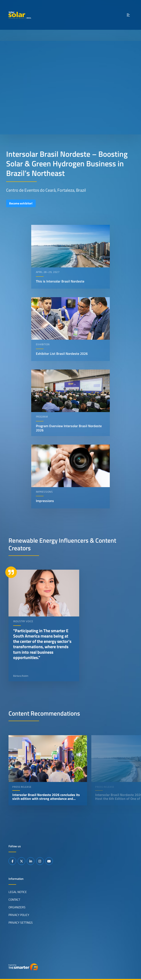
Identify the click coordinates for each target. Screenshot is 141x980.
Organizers (17, 907)
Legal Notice (18, 892)
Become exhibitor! (21, 203)
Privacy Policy (19, 915)
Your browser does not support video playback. (70, 88)
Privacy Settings (21, 922)
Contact (14, 899)
